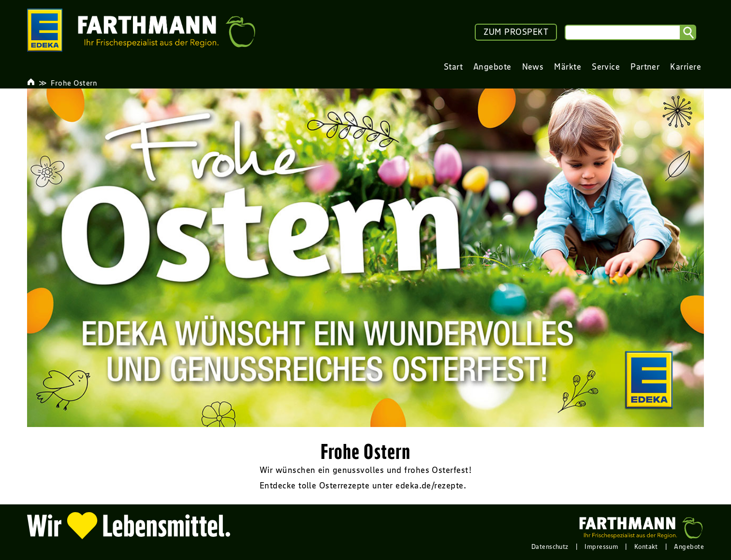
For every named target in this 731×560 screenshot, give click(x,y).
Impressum (601, 546)
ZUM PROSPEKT (516, 32)
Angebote (689, 546)
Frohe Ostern (74, 83)
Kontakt (646, 546)
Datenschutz (550, 546)
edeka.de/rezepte (429, 486)
